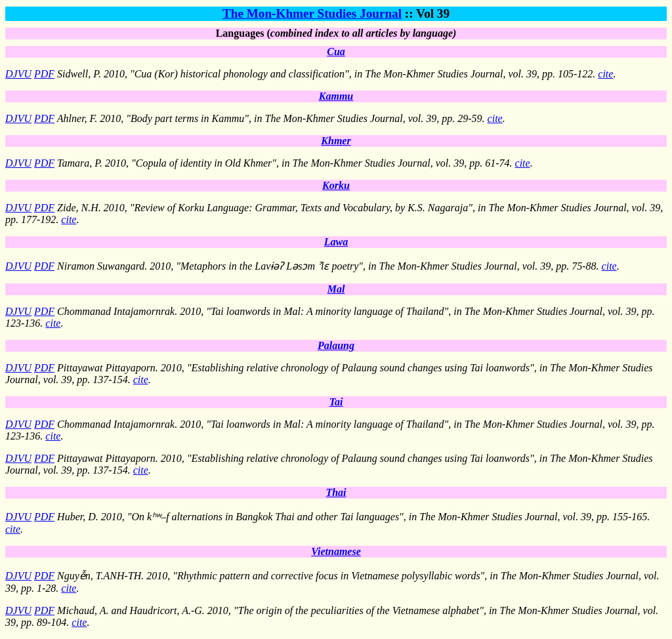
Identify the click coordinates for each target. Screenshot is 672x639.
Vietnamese (336, 551)
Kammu (336, 96)
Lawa (336, 242)
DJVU (18, 74)
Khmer (336, 141)
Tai (336, 402)
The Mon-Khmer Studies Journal (312, 13)
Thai (336, 492)
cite (605, 74)
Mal (336, 289)
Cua (336, 52)
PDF (44, 74)
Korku (336, 185)
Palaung (336, 345)
